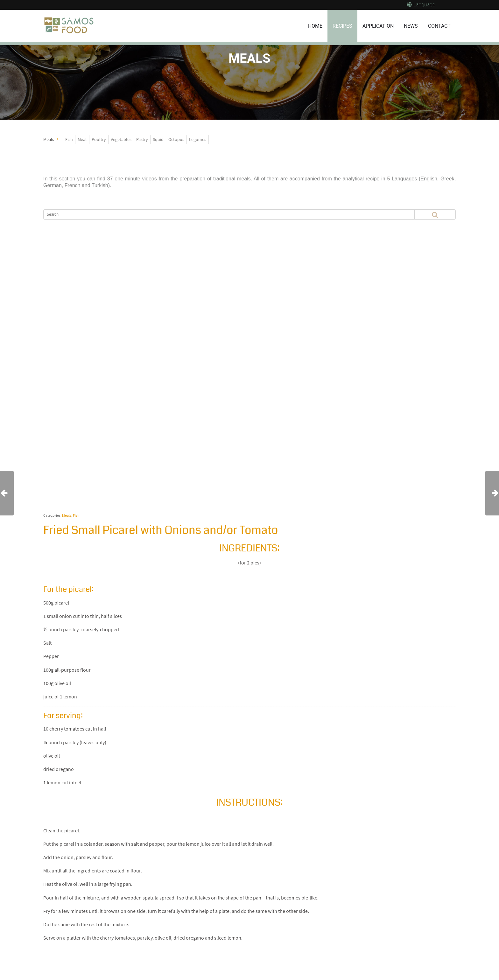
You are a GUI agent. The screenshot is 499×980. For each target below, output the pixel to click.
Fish (76, 515)
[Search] (219, 214)
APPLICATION (378, 26)
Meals (67, 515)
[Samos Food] (70, 26)
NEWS (411, 26)
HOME (315, 26)
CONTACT (439, 26)
